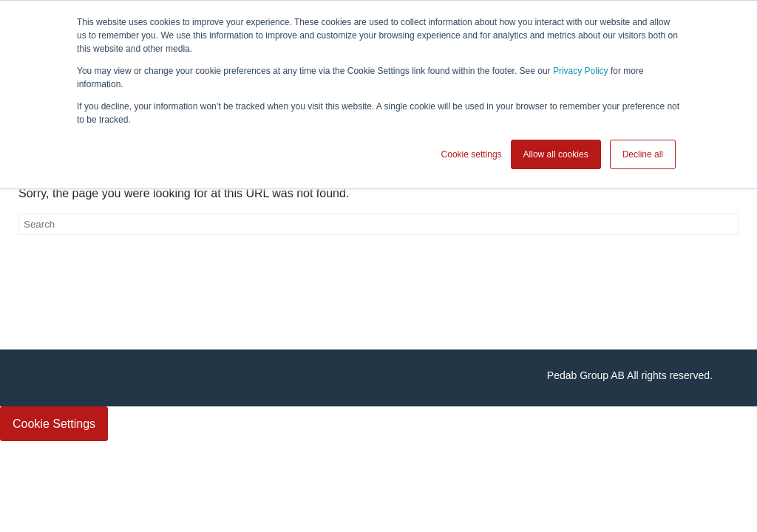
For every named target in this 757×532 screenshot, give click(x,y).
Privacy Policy (581, 71)
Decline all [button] (643, 154)
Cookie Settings (54, 424)
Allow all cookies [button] (556, 154)
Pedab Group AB (586, 375)
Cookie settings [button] (472, 154)
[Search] (378, 224)
